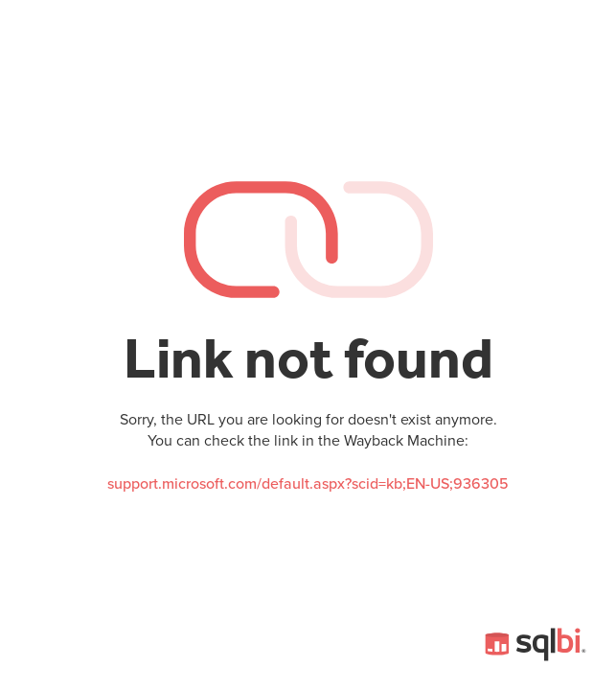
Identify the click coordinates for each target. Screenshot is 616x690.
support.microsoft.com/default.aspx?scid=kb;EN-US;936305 (308, 484)
